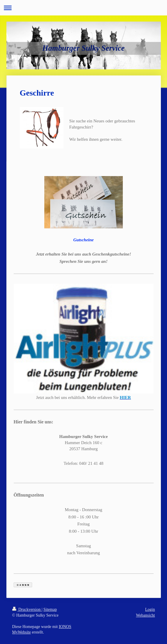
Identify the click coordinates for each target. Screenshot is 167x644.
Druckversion (27, 609)
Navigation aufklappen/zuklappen (83, 8)
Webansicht (146, 615)
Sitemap (50, 609)
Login (150, 609)
